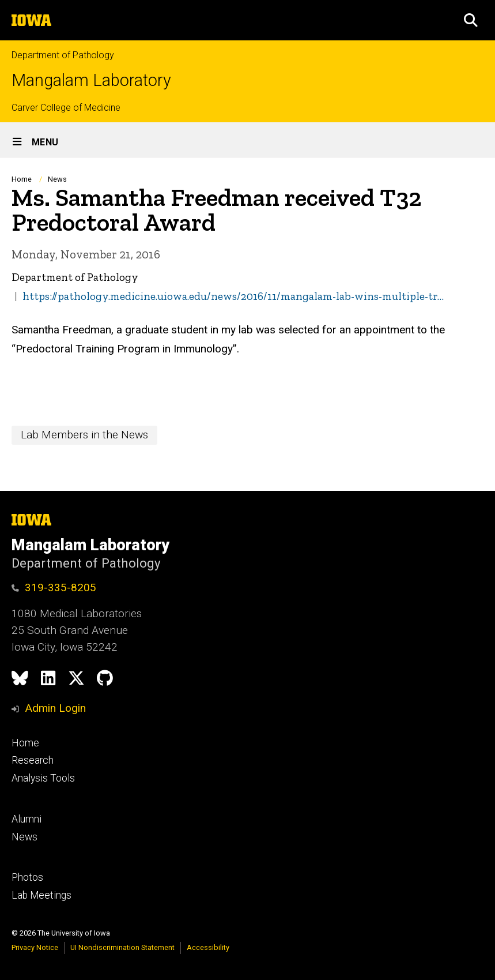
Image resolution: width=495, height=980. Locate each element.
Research (33, 760)
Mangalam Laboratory (91, 80)
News (57, 179)
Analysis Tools (43, 778)
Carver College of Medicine (66, 108)
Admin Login (55, 708)
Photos (27, 877)
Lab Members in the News (84, 435)
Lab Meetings (41, 895)
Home (22, 179)
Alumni (27, 819)
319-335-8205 (54, 587)
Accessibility (208, 947)
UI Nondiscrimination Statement (122, 947)
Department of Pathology (63, 55)
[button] (471, 20)
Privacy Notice (35, 947)
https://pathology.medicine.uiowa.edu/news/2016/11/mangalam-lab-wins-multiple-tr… (233, 296)
